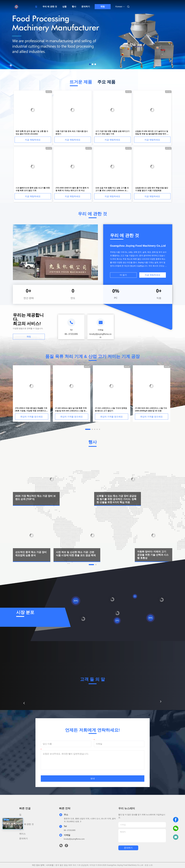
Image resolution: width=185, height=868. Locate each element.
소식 (21, 829)
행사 (74, 7)
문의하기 (86, 7)
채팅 (103, 7)
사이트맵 (50, 865)
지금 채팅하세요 (33, 140)
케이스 (22, 834)
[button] (24, 703)
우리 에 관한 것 (50, 7)
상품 (64, 7)
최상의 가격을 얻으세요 (32, 417)
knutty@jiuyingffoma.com (74, 839)
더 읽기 (123, 275)
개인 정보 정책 (38, 865)
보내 (93, 778)
